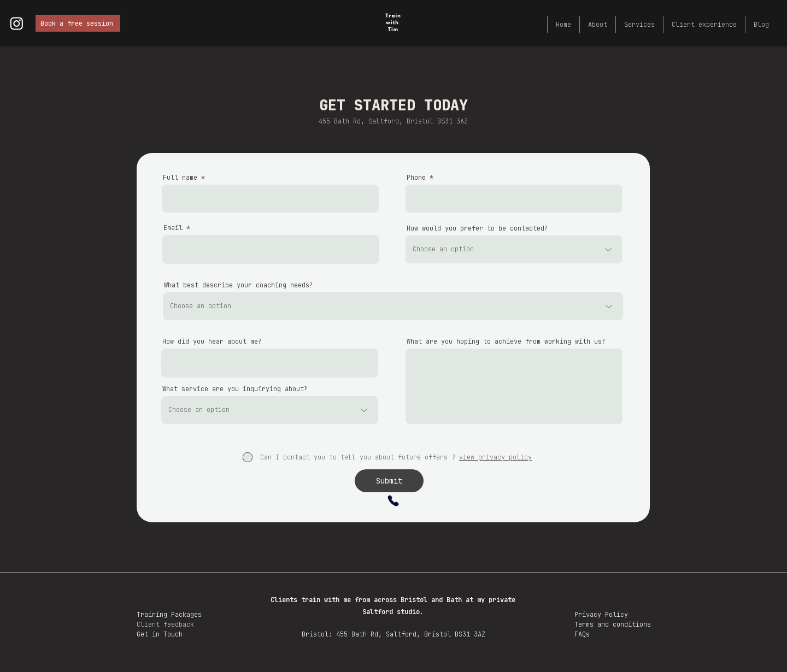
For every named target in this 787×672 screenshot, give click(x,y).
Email (173, 228)
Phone (416, 178)
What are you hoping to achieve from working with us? (506, 341)
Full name (180, 178)
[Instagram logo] (17, 23)
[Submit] (389, 481)
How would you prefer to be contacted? (477, 228)
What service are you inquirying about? (235, 389)
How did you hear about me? (212, 341)
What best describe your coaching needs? (239, 285)
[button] (639, 25)
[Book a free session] (78, 23)
